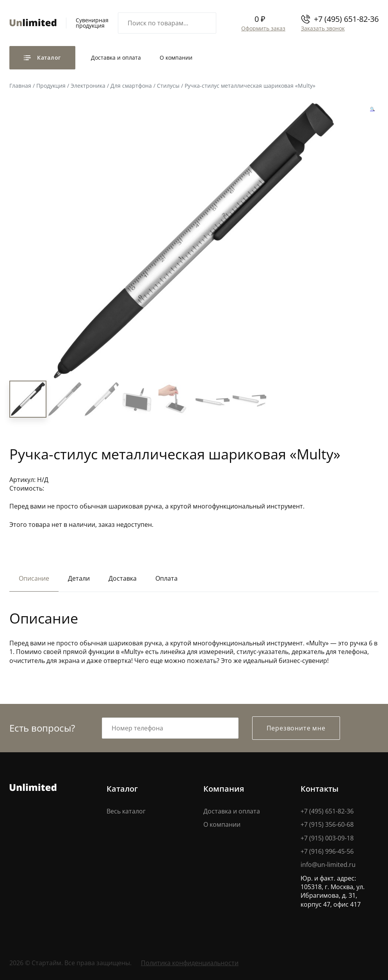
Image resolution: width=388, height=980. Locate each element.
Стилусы (168, 86)
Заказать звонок (322, 28)
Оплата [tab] (166, 579)
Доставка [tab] (123, 579)
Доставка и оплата (116, 58)
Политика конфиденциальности (190, 963)
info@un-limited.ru (328, 865)
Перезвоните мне (296, 728)
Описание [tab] (34, 579)
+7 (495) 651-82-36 (346, 19)
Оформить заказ (263, 28)
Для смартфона (131, 86)
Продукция (51, 86)
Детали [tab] (79, 579)
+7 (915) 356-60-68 (327, 824)
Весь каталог (126, 811)
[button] (372, 109)
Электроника (88, 86)
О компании (176, 58)
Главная (20, 86)
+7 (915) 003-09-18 (327, 838)
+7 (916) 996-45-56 (327, 851)
